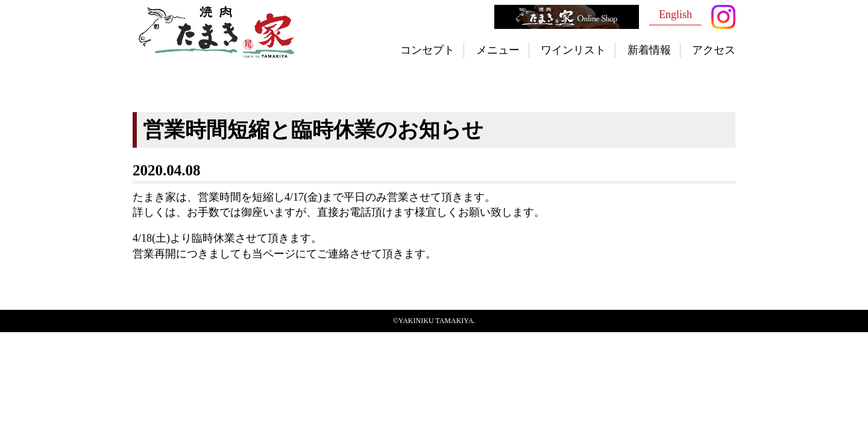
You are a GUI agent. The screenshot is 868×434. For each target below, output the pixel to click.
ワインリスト (573, 50)
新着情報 (649, 50)
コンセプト (427, 50)
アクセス (714, 50)
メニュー (498, 50)
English (675, 14)
